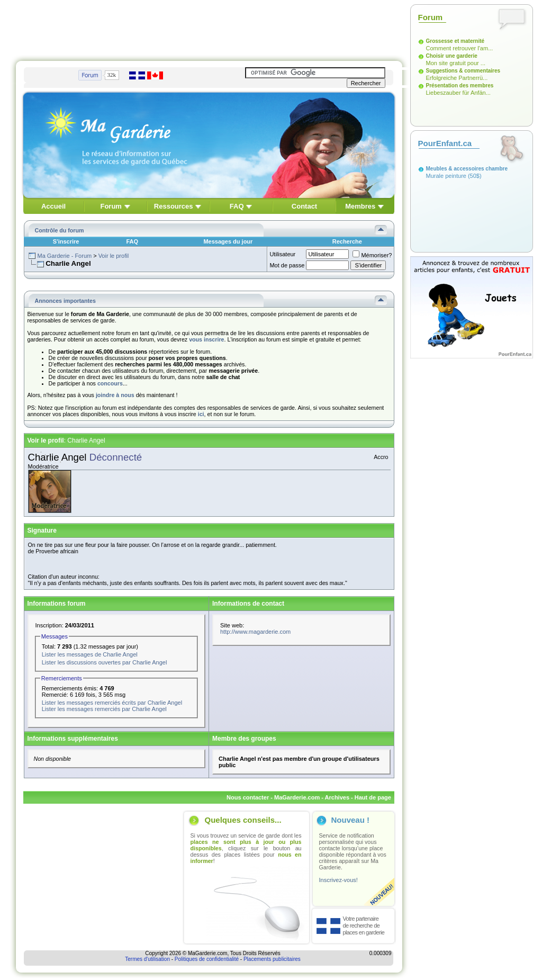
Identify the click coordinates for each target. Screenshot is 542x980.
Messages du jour (228, 241)
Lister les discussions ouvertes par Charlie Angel (105, 662)
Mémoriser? (372, 255)
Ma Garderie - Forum (64, 256)
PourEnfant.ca (445, 143)
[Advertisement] (209, 28)
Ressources (174, 206)
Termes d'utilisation (147, 959)
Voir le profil (114, 256)
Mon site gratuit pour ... (456, 63)
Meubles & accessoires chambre (467, 169)
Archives (337, 797)
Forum (111, 206)
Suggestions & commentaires (463, 71)
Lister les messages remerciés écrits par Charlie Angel (112, 703)
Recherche (347, 241)
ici (201, 414)
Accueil (53, 206)
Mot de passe (287, 265)
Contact (304, 206)
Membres (360, 206)
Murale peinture (446, 176)
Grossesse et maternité (455, 41)
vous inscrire (206, 339)
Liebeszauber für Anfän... (458, 93)
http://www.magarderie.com (255, 632)
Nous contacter (248, 797)
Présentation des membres (460, 86)
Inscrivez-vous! (338, 880)
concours (110, 383)
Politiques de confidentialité (207, 959)
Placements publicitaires (272, 959)
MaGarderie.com (297, 797)
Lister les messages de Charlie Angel (90, 654)
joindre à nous (115, 395)
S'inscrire (66, 241)
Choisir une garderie (452, 56)
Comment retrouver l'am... (460, 48)
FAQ (237, 206)
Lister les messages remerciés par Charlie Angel (104, 709)
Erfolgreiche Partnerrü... (457, 78)
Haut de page (373, 797)
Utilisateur (282, 254)
